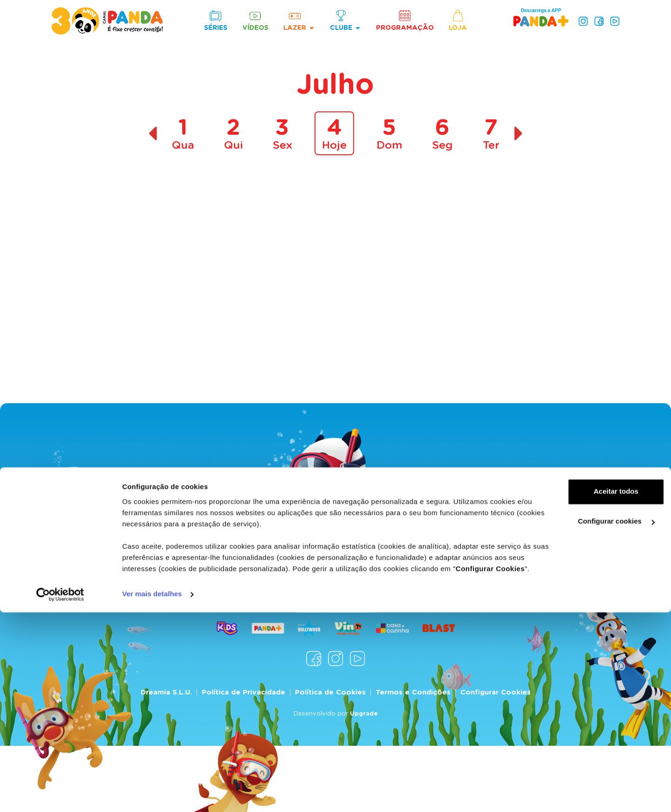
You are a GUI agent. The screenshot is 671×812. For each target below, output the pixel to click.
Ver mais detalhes (152, 794)
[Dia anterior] (153, 134)
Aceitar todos (593, 681)
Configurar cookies (593, 711)
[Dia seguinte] (519, 134)
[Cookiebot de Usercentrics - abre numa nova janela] (60, 794)
